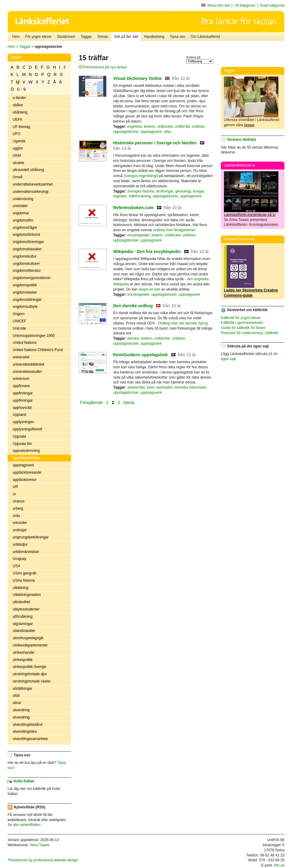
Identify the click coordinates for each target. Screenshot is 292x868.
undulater (20, 206)
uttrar (17, 703)
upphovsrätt (22, 408)
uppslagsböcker (27, 458)
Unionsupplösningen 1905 (34, 336)
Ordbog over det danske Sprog (183, 323)
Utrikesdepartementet (30, 645)
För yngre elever (38, 37)
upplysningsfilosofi (27, 429)
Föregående (92, 402)
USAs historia (24, 580)
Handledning (154, 37)
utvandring (21, 710)
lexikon (149, 127)
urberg (18, 508)
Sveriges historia (141, 191)
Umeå (18, 177)
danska (133, 338)
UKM (17, 156)
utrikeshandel (23, 653)
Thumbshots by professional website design (43, 860)
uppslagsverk (23, 465)
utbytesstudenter (26, 609)
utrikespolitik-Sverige (30, 667)
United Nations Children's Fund (38, 350)
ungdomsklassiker (27, 249)
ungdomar (21, 213)
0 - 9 (21, 89)
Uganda (19, 141)
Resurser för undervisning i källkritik (249, 333)
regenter (120, 196)
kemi (151, 387)
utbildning (20, 588)
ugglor (18, 148)
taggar (249, 125)
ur (14, 494)
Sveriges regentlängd (141, 176)
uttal (16, 695)
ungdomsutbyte (25, 307)
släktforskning (140, 196)
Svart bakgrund (272, 5)
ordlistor (198, 127)
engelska (134, 127)
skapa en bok (149, 289)
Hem (16, 37)
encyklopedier (138, 235)
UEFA (17, 120)
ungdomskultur (25, 256)
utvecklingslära (25, 732)
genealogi (183, 191)
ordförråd (183, 127)
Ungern (19, 314)
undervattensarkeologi (31, 192)
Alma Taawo (39, 845)
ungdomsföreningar (28, 242)
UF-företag (21, 127)
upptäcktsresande (27, 472)
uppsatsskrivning (26, 451)
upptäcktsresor (25, 480)
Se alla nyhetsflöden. (24, 825)
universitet (21, 357)
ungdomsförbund (26, 235)
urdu (16, 516)
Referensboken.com (133, 208)
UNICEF (20, 321)
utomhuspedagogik (28, 638)
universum (21, 379)
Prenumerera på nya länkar (103, 67)
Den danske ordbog (133, 306)
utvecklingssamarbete (30, 739)
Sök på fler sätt (126, 37)
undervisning (23, 199)
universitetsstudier (27, 372)
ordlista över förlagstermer (174, 230)
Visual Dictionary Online (138, 78)
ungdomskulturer (26, 264)
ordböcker (165, 127)
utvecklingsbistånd (28, 725)
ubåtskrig (20, 112)
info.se (279, 865)
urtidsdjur (20, 544)
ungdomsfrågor (25, 228)
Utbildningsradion (27, 595)
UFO (16, 134)
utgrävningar (23, 624)
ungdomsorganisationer (32, 278)
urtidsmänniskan (26, 552)
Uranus (19, 501)
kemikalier (164, 387)
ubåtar (18, 105)
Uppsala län (22, 444)
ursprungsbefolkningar (31, 537)
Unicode (19, 328)
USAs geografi (24, 573)
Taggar (86, 37)
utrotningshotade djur (30, 674)
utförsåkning (23, 616)
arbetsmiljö (136, 387)
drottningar (165, 191)
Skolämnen (66, 37)
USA (16, 566)
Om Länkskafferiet (205, 37)
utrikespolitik (23, 660)
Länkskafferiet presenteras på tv (250, 215)
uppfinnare (21, 386)
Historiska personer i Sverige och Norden (155, 143)
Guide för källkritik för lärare (243, 328)
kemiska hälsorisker (190, 387)
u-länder (19, 98)
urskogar (20, 530)
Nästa (130, 402)
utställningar (23, 689)
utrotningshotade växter (32, 681)
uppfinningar (23, 393)
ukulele (18, 163)
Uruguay (20, 559)
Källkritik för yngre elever (241, 318)
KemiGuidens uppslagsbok (140, 355)
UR (15, 487)
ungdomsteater (25, 292)
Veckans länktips (242, 140)
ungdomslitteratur (27, 271)
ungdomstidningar (27, 300)
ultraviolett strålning (28, 170)
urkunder (20, 523)
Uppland (20, 415)
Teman (103, 37)
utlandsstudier (24, 631)
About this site (219, 5)
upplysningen (23, 422)
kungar (198, 191)
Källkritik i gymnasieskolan (242, 323)
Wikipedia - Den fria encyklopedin (147, 252)
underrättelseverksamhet (33, 184)
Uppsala (19, 436)
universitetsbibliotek (29, 364)
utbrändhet (21, 602)
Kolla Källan (24, 781)
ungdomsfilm (23, 220)
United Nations (25, 343)
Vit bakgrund (245, 5)
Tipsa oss (177, 37)
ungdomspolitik (25, 285)
